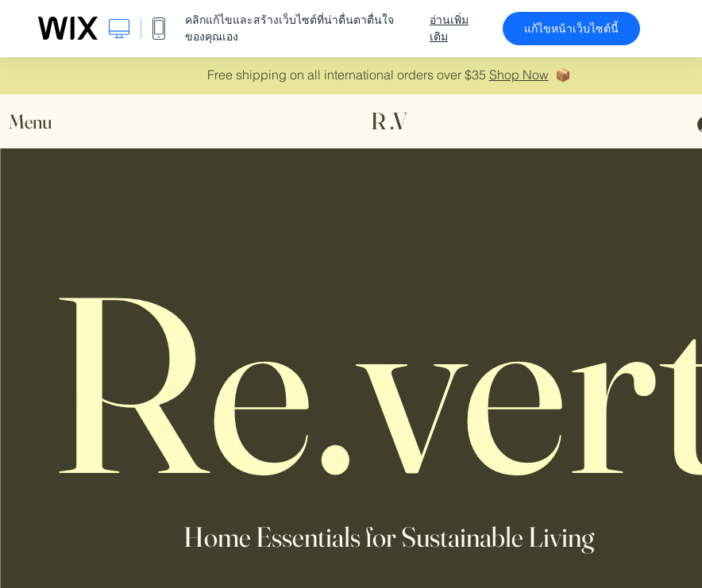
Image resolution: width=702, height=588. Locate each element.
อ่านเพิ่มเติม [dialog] (449, 28)
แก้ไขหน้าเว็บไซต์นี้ (571, 29)
